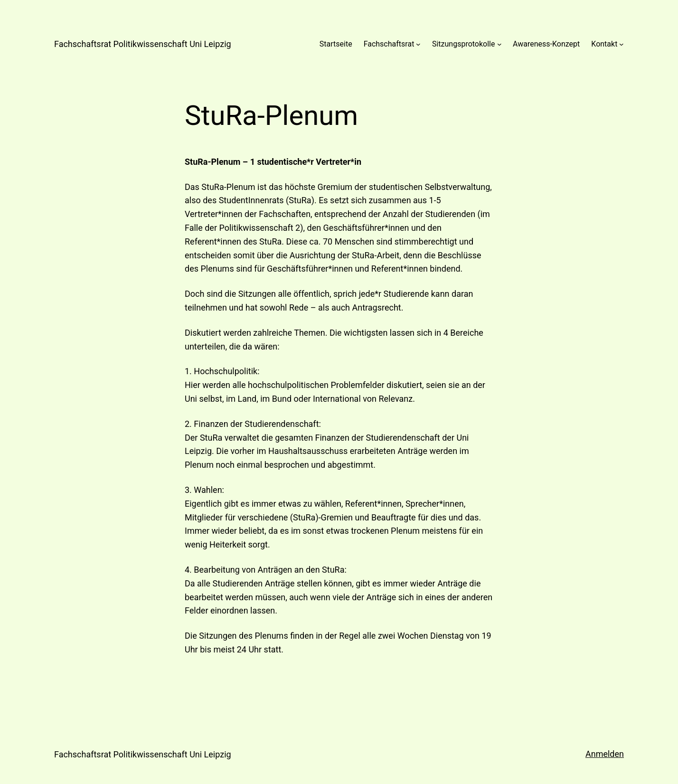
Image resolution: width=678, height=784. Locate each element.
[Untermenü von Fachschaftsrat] (418, 44)
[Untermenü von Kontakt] (621, 44)
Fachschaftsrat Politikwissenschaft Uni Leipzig (143, 44)
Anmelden (605, 754)
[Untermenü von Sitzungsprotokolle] (499, 44)
